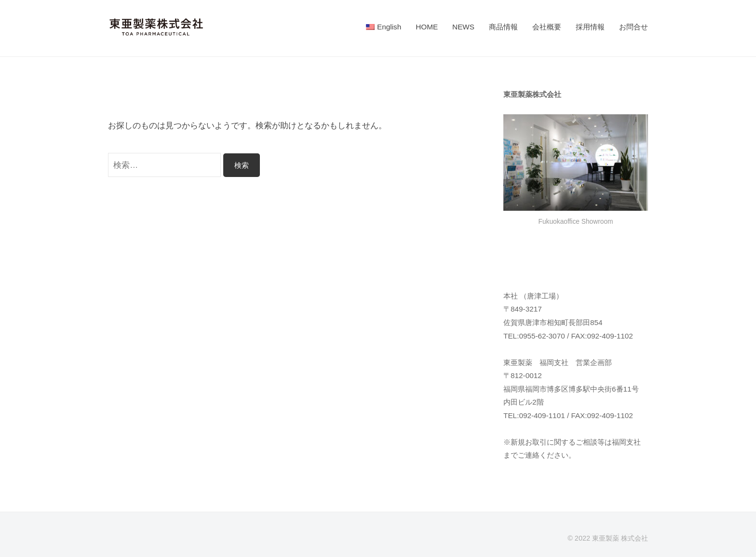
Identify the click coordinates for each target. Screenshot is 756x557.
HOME (427, 27)
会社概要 (547, 27)
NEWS (463, 27)
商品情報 (503, 27)
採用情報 (590, 27)
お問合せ (634, 27)
